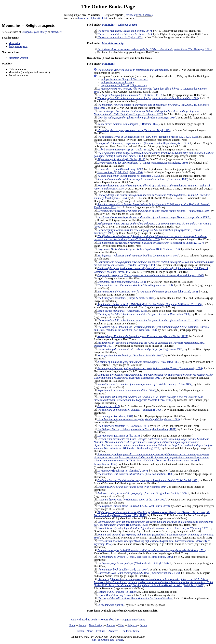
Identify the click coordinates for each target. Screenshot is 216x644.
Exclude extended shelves (139, 15)
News (90, 631)
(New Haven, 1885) (143, 179)
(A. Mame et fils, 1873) (119, 436)
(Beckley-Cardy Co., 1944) (123, 570)
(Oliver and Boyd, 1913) (134, 130)
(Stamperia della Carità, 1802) (148, 292)
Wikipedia (27, 32)
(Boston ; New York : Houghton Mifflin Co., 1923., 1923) (148, 137)
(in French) (117, 592)
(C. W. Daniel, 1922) (148, 480)
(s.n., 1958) (122, 282)
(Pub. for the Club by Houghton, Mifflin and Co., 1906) (150, 304)
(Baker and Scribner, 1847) (125, 31)
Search (82, 625)
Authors (111, 625)
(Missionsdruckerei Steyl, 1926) (133, 563)
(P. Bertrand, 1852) (128, 124)
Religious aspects (18, 46)
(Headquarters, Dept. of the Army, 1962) (132, 500)
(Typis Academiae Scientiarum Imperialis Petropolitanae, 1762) (152, 459)
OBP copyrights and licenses (108, 640)
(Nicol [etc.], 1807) (139, 362)
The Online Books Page (108, 7)
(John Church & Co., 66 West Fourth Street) (133, 506)
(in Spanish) (111, 605)
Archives (113, 631)
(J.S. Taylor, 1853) (120, 37)
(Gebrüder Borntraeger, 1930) (154, 263)
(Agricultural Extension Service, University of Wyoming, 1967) (153, 528)
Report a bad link (110, 620)
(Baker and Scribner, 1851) (125, 34)
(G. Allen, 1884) (145, 384)
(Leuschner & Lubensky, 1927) (151, 243)
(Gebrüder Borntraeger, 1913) (153, 376)
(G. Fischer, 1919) (121, 159)
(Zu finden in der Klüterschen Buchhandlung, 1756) (153, 443)
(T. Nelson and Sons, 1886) (136, 474)
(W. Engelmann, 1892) (139, 419)
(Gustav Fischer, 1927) (143, 336)
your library (40, 32)
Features (101, 631)
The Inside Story (130, 631)
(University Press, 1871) (138, 256)
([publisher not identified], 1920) (129, 176)
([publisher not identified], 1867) (123, 471)
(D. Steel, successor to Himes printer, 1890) (135, 557)
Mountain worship (19, 58)
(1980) (153, 211)
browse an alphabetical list (92, 18)
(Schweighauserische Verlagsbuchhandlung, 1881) (137, 429)
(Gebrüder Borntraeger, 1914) (137, 118)
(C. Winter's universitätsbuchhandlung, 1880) (143, 163)
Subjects (132, 625)
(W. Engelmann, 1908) (140, 349)
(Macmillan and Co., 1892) (148, 98)
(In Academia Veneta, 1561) (151, 550)
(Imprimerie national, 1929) (139, 573)
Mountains (14, 43)
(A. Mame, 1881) (115, 416)
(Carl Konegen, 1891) (154, 49)
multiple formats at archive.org (117, 82)
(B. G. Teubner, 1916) (139, 249)
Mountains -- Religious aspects (120, 25)
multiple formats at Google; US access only (124, 79)
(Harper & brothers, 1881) (126, 298)
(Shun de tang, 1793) (120, 169)
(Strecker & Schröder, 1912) (130, 355)
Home (72, 625)
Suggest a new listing (134, 620)
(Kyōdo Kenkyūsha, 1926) (120, 172)
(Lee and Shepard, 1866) (151, 275)
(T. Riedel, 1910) (130, 95)
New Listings (96, 625)
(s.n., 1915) (109, 406)
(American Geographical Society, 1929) (142, 493)
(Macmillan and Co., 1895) (148, 320)
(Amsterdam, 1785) (122, 311)
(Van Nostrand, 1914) (132, 487)
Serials (144, 625)
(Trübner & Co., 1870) (150, 238)
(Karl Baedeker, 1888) (152, 328)
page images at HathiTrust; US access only (124, 85)
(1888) (127, 390)
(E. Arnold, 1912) (124, 150)
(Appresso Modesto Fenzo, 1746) (148, 398)
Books (80, 631)
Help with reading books (84, 620)
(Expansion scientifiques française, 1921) (143, 143)
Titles (121, 625)
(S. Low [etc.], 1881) (123, 426)
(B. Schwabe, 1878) (146, 113)
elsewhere (56, 32)
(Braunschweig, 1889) (150, 368)
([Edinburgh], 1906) (130, 410)
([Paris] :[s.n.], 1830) (153, 582)
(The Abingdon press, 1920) (135, 285)
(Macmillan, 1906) (144, 314)
